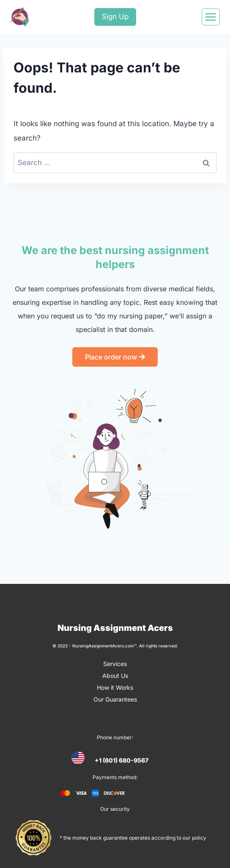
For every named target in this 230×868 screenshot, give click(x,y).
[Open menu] (211, 17)
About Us (115, 676)
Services (115, 664)
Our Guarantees (115, 699)
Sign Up (115, 17)
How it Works (115, 687)
